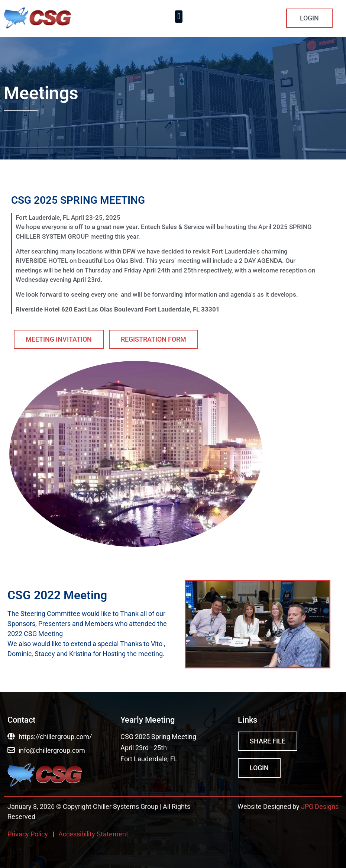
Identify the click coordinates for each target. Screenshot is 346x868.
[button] (179, 17)
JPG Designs (320, 806)
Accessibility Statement (93, 834)
